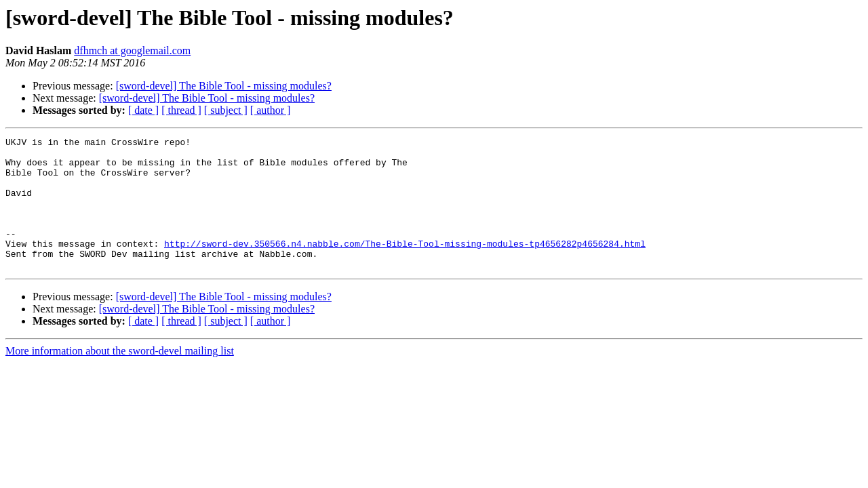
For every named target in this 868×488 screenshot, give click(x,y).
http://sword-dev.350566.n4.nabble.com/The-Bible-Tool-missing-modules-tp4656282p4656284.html (405, 266)
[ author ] (271, 110)
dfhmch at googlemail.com (132, 50)
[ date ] (143, 110)
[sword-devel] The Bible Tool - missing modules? (224, 86)
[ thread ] (181, 110)
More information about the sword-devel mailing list (120, 377)
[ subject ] (226, 110)
